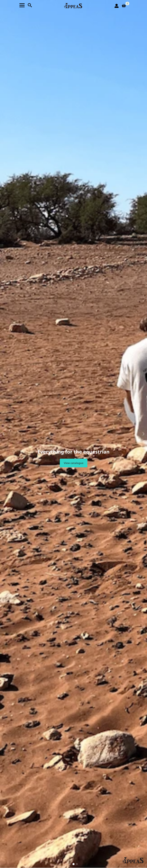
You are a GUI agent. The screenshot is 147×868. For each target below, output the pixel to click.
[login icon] (117, 6)
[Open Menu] (22, 5)
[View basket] (125, 6)
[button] (4, 434)
